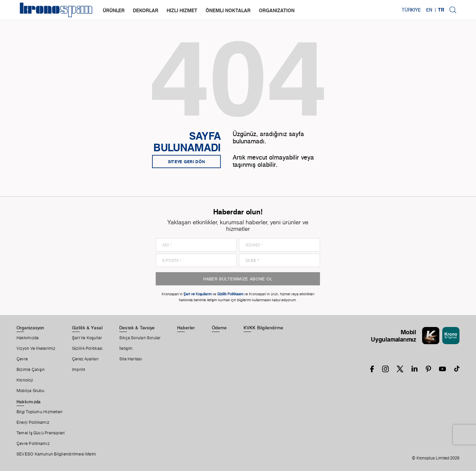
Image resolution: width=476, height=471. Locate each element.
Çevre (22, 359)
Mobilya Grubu (30, 391)
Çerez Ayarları (85, 359)
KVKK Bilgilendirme (264, 328)
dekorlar (146, 10)
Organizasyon (30, 328)
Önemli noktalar (228, 10)
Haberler (186, 328)
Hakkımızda (28, 338)
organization (277, 10)
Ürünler (114, 10)
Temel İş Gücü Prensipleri (41, 433)
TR (441, 10)
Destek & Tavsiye (137, 328)
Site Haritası (131, 359)
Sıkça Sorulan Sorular (140, 338)
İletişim (126, 348)
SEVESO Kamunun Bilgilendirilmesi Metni (56, 454)
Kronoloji (25, 380)
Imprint (79, 370)
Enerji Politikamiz (33, 422)
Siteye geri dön (187, 162)
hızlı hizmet (182, 10)
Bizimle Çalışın (31, 370)
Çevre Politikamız (33, 444)
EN (429, 10)
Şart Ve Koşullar (87, 338)
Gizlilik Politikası (87, 348)
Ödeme (219, 328)
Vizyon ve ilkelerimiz (36, 348)
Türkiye (411, 10)
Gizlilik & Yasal (87, 328)
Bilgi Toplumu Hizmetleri (40, 412)
